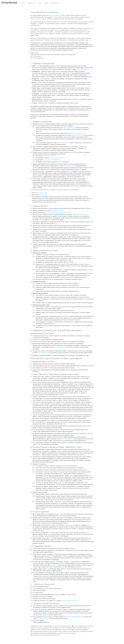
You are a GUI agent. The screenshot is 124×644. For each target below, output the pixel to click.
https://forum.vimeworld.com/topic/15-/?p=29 (59, 212)
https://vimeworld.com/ (55, 15)
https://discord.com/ (41, 193)
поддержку (54, 565)
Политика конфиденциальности (74, 617)
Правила (73, 641)
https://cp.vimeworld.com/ (57, 158)
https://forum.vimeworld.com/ (77, 133)
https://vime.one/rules (58, 210)
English (84, 641)
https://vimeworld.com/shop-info (69, 601)
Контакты (78, 641)
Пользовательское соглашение (62, 641)
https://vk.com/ (42, 195)
